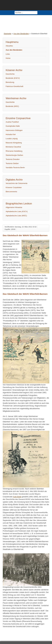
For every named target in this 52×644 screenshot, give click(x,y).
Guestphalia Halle (13, 126)
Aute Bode (17, 497)
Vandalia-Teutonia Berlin (15, 168)
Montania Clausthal (13, 147)
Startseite (7, 34)
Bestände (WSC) (12, 106)
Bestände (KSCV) (13, 78)
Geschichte (10, 74)
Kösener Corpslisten (14, 187)
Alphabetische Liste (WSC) (16, 216)
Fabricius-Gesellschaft (14, 86)
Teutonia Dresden (13, 159)
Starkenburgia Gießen (14, 155)
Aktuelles (9, 46)
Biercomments (11, 192)
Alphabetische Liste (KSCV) (17, 211)
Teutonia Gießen (12, 163)
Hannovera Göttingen (14, 130)
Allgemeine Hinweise (14, 207)
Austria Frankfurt (12, 122)
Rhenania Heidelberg (14, 151)
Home (8, 58)
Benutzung (10, 82)
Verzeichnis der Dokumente (17, 183)
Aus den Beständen (21, 34)
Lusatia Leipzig (12, 139)
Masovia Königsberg (14, 143)
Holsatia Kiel (11, 134)
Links (8, 54)
